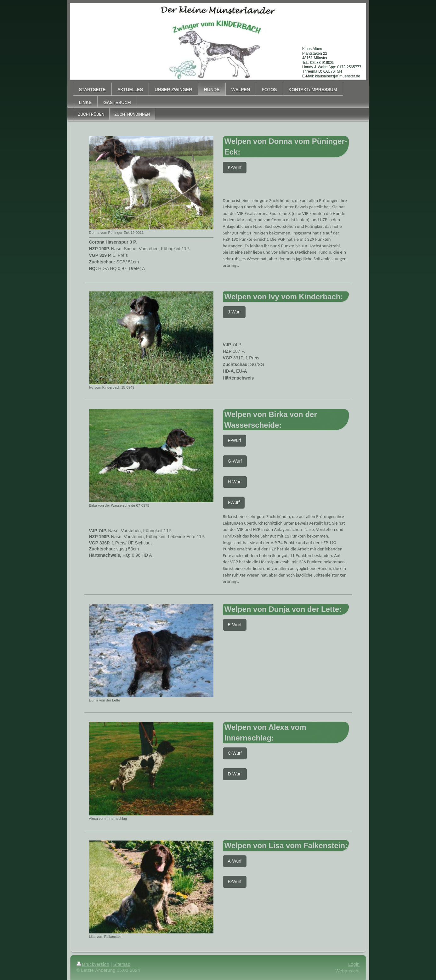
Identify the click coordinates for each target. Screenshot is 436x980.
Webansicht (347, 971)
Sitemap (122, 964)
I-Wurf (234, 502)
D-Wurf (235, 774)
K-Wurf (235, 167)
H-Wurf (235, 482)
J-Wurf (234, 312)
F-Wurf (235, 440)
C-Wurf (235, 753)
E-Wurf (235, 625)
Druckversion (93, 964)
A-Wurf (235, 861)
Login (354, 964)
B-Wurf (235, 881)
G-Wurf (235, 461)
